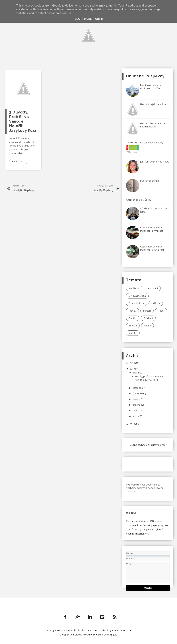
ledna (136, 416)
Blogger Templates (71, 635)
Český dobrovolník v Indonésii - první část (152, 229)
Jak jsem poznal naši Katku (155, 162)
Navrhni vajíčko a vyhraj (153, 104)
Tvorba (133, 326)
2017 (132, 369)
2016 (132, 424)
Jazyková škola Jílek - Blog (78, 630)
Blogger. (112, 635)
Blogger (162, 445)
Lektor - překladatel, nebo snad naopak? (154, 125)
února (136, 411)
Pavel (161, 311)
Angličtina (134, 288)
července (138, 393)
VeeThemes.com (122, 630)
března (137, 405)
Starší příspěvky (104, 190)
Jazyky (132, 311)
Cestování (152, 288)
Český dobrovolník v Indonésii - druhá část (152, 248)
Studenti (148, 318)
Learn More (83, 19)
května (137, 399)
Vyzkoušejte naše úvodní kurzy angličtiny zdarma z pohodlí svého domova (145, 488)
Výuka (147, 326)
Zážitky (133, 333)
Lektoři (147, 311)
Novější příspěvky (24, 190)
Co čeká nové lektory (152, 143)
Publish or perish (150, 181)
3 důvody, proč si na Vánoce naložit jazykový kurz (23, 121)
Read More (18, 161)
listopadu (138, 388)
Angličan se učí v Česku (139, 200)
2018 (132, 363)
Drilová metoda (137, 296)
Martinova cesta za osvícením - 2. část (151, 87)
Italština (156, 303)
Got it (99, 19)
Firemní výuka (137, 303)
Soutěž (133, 318)
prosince (138, 373)
